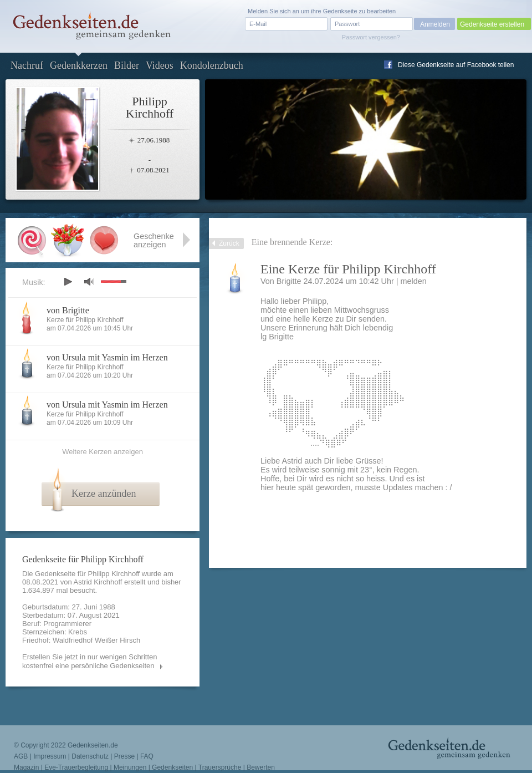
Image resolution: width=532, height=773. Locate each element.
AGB (21, 756)
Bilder (127, 65)
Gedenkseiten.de (93, 745)
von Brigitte (68, 310)
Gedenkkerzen (79, 65)
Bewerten (261, 767)
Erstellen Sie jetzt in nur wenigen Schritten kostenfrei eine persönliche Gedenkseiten (90, 661)
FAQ (147, 756)
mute (89, 281)
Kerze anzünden (104, 494)
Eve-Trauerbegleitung (76, 767)
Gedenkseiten (172, 767)
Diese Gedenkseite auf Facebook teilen (456, 65)
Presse (124, 756)
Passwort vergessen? (371, 37)
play (68, 282)
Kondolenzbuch (212, 65)
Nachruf (27, 65)
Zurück (229, 243)
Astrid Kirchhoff (98, 582)
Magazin (26, 767)
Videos (160, 65)
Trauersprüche (220, 767)
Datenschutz (90, 756)
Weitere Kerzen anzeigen (103, 452)
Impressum (50, 756)
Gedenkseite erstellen (492, 24)
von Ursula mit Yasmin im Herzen (107, 357)
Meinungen (130, 767)
